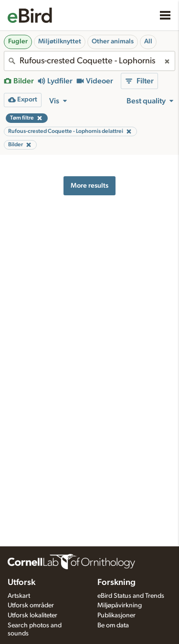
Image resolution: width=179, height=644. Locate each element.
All (148, 41)
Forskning (116, 583)
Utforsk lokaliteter (32, 615)
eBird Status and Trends (131, 596)
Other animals (113, 41)
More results (89, 186)
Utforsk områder (31, 605)
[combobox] (89, 61)
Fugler (18, 41)
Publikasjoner (116, 615)
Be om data (113, 625)
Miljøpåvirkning (120, 605)
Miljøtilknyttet (60, 41)
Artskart (19, 596)
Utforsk (21, 583)
